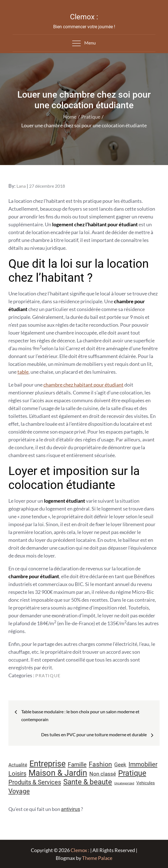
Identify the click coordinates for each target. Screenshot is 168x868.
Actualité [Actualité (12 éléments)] (18, 765)
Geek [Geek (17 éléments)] (120, 765)
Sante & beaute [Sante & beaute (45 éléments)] (88, 782)
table (23, 372)
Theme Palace (97, 858)
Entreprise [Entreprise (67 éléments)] (47, 764)
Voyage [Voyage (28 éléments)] (19, 791)
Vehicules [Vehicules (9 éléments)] (146, 783)
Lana (21, 186)
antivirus (71, 809)
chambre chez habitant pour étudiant (83, 385)
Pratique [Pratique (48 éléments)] (132, 773)
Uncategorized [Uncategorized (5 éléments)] (124, 783)
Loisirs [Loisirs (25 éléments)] (17, 774)
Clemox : (84, 17)
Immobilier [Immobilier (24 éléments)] (143, 764)
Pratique (48, 675)
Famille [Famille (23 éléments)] (77, 764)
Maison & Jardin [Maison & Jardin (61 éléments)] (58, 773)
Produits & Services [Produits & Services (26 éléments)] (35, 782)
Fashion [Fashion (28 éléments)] (100, 764)
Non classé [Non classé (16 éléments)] (103, 774)
